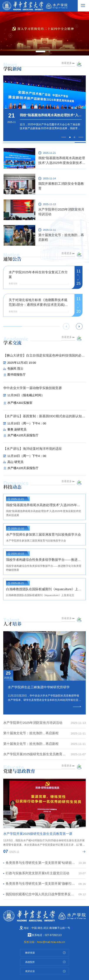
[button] (40, 52)
